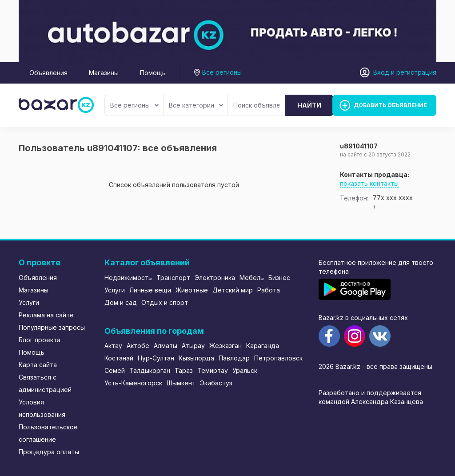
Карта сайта (38, 365)
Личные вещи (150, 290)
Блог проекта (40, 340)
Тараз (184, 370)
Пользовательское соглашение (48, 433)
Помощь (153, 73)
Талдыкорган (150, 370)
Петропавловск (278, 358)
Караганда (263, 346)
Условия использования (42, 408)
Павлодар (234, 358)
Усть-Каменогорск (133, 383)
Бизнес (279, 278)
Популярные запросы (52, 327)
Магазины (104, 73)
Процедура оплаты (49, 452)
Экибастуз (216, 383)
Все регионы (134, 105)
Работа (269, 290)
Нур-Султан (156, 358)
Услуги (29, 302)
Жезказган (226, 346)
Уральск (245, 370)
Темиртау (213, 370)
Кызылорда (196, 358)
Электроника (215, 278)
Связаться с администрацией (45, 383)
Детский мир (233, 290)
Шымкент (181, 383)
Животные (192, 290)
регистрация (416, 72)
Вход (381, 72)
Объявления (48, 73)
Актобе (138, 346)
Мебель (252, 278)
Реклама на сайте (46, 315)
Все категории (196, 105)
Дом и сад (121, 302)
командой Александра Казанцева (371, 402)
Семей (115, 370)
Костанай (119, 358)
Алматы (166, 346)
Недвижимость (128, 278)
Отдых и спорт (165, 302)
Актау (113, 346)
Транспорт (173, 278)
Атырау (193, 346)
